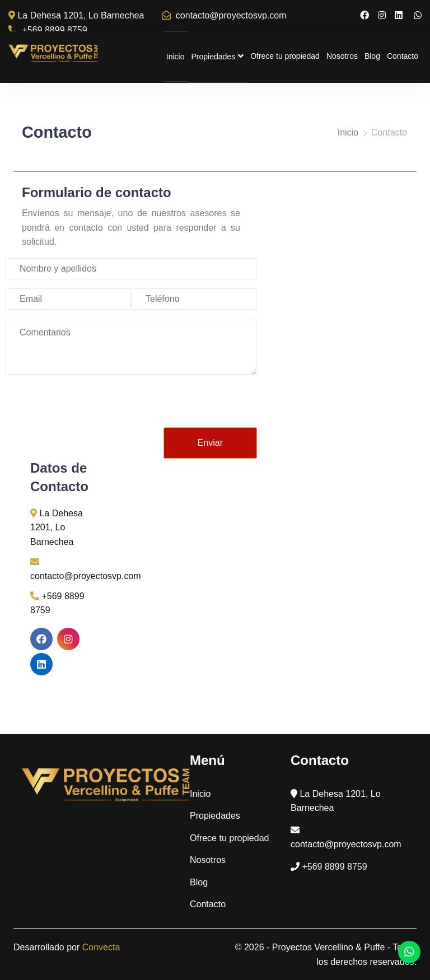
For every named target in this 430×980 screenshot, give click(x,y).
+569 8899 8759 (48, 30)
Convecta (101, 947)
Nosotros (342, 56)
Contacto (403, 56)
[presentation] (172, 405)
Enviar (210, 443)
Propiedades (218, 56)
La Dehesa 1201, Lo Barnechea (76, 15)
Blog (372, 56)
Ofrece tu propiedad (285, 56)
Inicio (176, 57)
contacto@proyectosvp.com (224, 15)
